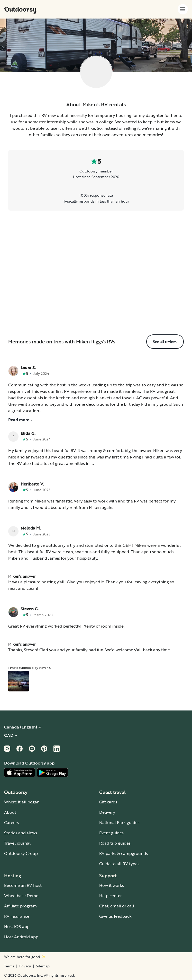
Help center (111, 896)
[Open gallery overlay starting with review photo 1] (19, 681)
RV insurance (17, 916)
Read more (21, 420)
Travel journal (17, 843)
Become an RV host (23, 885)
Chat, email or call (117, 906)
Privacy (25, 966)
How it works (112, 885)
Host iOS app (17, 926)
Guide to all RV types (119, 864)
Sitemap (43, 966)
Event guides (111, 833)
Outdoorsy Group (21, 853)
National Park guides (119, 822)
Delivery (107, 812)
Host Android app (21, 937)
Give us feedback (115, 916)
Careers (11, 822)
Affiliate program (20, 906)
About (10, 812)
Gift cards (108, 802)
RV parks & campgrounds (124, 853)
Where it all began (22, 802)
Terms (9, 966)
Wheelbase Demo (21, 896)
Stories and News (21, 833)
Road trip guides (115, 843)
